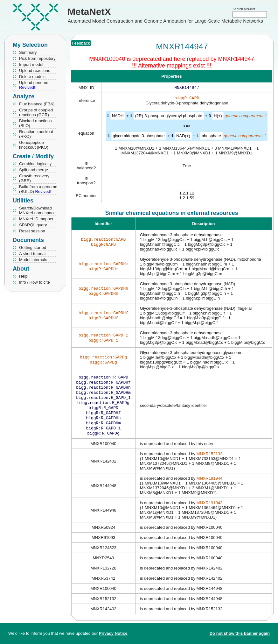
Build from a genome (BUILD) (38, 189)
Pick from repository (37, 58)
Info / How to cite (35, 282)
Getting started (33, 248)
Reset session (32, 231)
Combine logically (35, 164)
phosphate (211, 137)
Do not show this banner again (240, 633)
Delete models (32, 77)
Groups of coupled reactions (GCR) (36, 112)
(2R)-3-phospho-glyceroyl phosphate (169, 117)
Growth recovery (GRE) (34, 178)
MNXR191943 (210, 511)
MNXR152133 (210, 462)
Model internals (33, 260)
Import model (31, 64)
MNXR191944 (210, 487)
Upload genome (34, 85)
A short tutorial (32, 254)
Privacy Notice (113, 633)
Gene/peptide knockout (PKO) (34, 145)
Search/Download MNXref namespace (37, 210)
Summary (28, 52)
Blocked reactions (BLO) (35, 123)
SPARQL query (33, 225)
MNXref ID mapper (36, 219)
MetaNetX (89, 12)
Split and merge (34, 170)
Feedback (81, 43)
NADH (118, 117)
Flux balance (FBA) (37, 104)
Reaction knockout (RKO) (36, 134)
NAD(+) (183, 137)
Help (23, 276)
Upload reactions (35, 71)
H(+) (218, 117)
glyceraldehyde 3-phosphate (139, 137)
